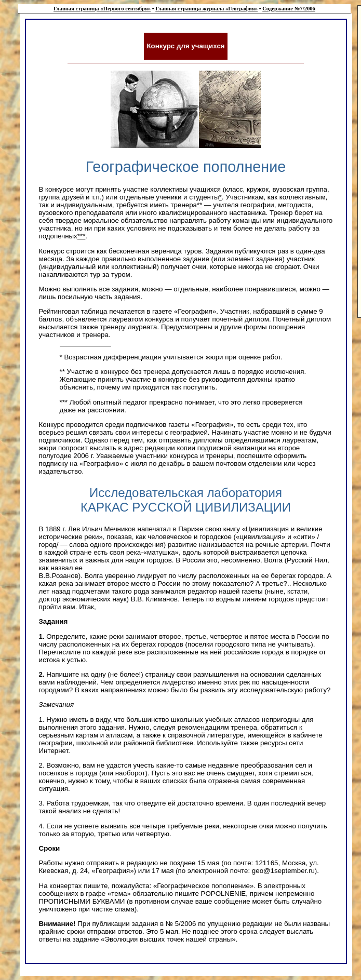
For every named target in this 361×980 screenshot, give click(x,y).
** (199, 205)
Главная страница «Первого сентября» (102, 9)
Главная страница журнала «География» (206, 9)
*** (82, 236)
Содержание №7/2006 (289, 9)
